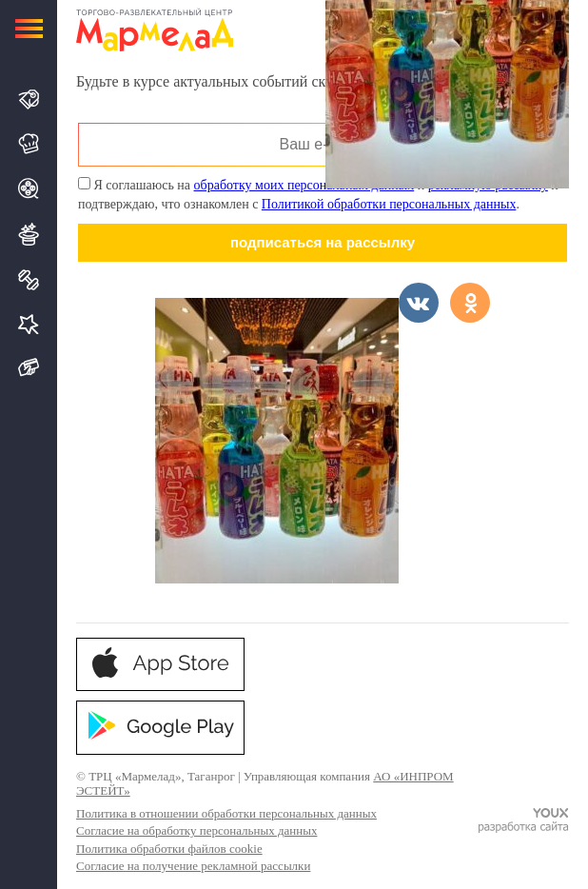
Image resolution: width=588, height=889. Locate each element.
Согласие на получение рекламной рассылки (193, 866)
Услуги (29, 324)
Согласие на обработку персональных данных (196, 830)
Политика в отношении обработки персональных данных (226, 813)
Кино (29, 188)
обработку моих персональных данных (304, 185)
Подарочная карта (29, 368)
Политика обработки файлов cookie (169, 849)
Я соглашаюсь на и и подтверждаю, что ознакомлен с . (318, 194)
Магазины (29, 99)
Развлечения (29, 234)
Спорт (29, 280)
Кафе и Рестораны (29, 144)
